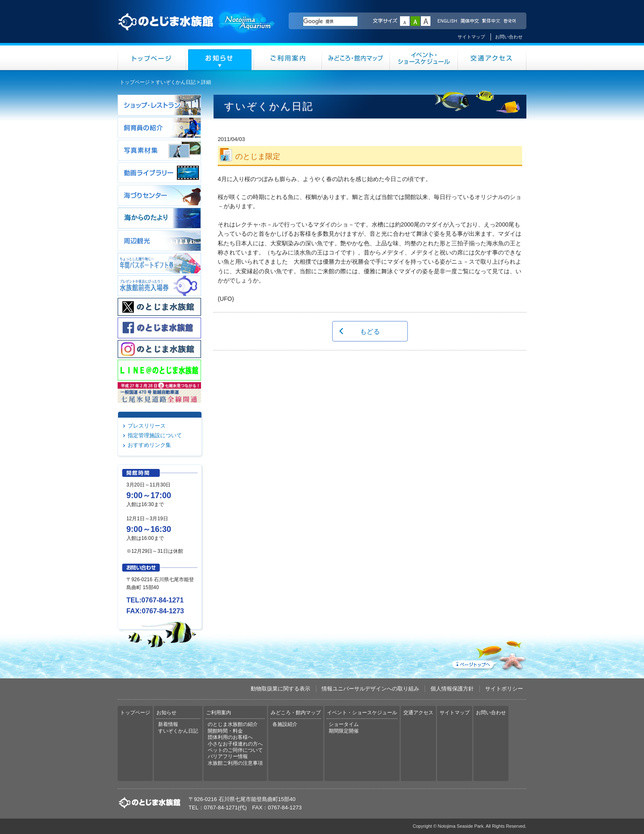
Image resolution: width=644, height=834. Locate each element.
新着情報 (168, 724)
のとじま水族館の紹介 (233, 724)
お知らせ (220, 58)
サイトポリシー (504, 689)
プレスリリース (147, 426)
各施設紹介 (285, 724)
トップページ (152, 58)
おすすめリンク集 (149, 445)
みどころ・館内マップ (356, 58)
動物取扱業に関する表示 (280, 689)
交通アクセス (492, 58)
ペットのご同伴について (235, 750)
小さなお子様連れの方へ (235, 744)
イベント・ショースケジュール (424, 58)
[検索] (330, 21)
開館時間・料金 (225, 731)
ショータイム (344, 724)
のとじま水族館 (197, 30)
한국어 (511, 21)
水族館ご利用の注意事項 (235, 763)
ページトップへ (488, 654)
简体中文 (469, 21)
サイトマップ (471, 37)
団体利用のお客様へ (230, 737)
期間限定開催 (344, 731)
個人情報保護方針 (452, 689)
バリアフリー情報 (228, 756)
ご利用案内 (288, 58)
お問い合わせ (509, 37)
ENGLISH (447, 21)
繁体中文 (491, 21)
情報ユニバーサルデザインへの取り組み (370, 689)
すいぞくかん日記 (176, 82)
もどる (370, 331)
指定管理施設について (155, 435)
